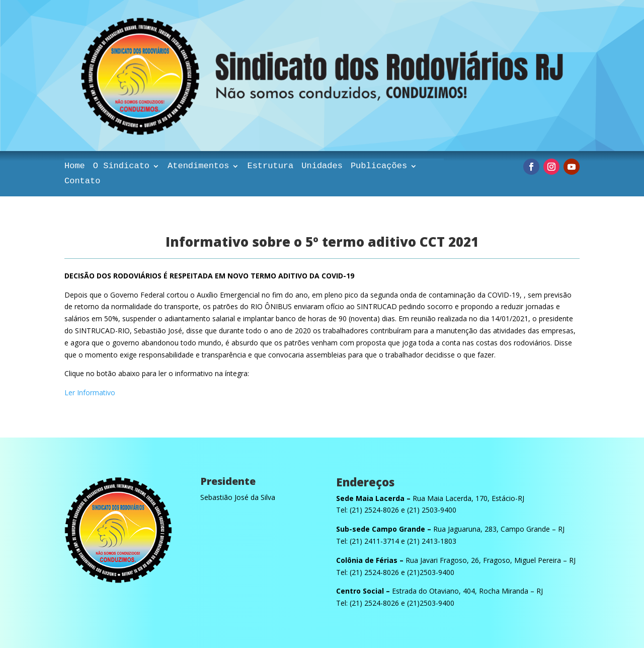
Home (75, 167)
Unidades (322, 167)
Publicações (379, 167)
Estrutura (270, 167)
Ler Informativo (90, 392)
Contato (82, 182)
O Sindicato (121, 167)
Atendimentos (198, 167)
